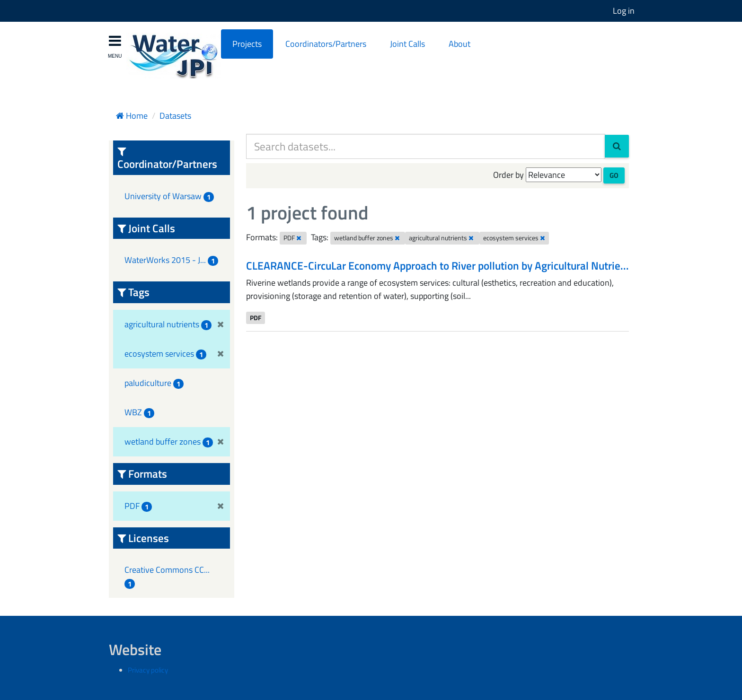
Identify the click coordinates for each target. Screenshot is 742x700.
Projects (247, 44)
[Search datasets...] (426, 146)
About (459, 44)
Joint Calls (407, 44)
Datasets (175, 116)
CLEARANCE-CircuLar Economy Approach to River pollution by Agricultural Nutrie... (437, 266)
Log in (624, 11)
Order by (508, 175)
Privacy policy (148, 670)
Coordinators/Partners (326, 44)
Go (614, 175)
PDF (256, 317)
